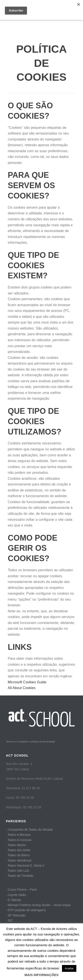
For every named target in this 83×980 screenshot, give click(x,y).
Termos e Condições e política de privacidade (31, 742)
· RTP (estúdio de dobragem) (26, 910)
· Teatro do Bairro (18, 855)
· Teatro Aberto (16, 845)
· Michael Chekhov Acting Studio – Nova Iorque (38, 905)
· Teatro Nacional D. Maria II (25, 866)
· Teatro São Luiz (18, 871)
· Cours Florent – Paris (21, 890)
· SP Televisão (16, 915)
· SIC (9, 920)
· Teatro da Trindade (20, 876)
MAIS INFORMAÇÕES (41, 975)
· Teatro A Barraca (18, 835)
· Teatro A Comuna (19, 840)
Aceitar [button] (69, 968)
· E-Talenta (13, 900)
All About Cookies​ (22, 688)
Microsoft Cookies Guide (27, 682)
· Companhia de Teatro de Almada (29, 830)
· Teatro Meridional (19, 860)
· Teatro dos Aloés (18, 850)
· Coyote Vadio (16, 895)
